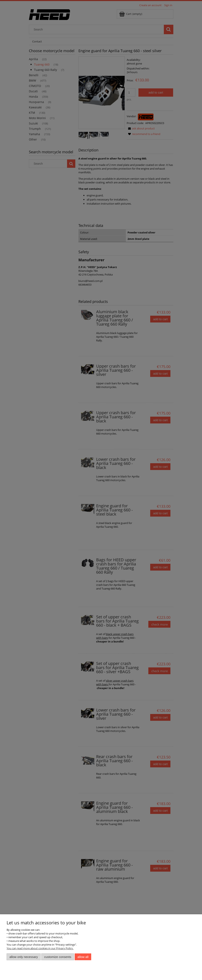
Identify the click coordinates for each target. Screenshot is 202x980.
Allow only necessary (24, 957)
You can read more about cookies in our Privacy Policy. (40, 948)
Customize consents (58, 957)
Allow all (83, 957)
